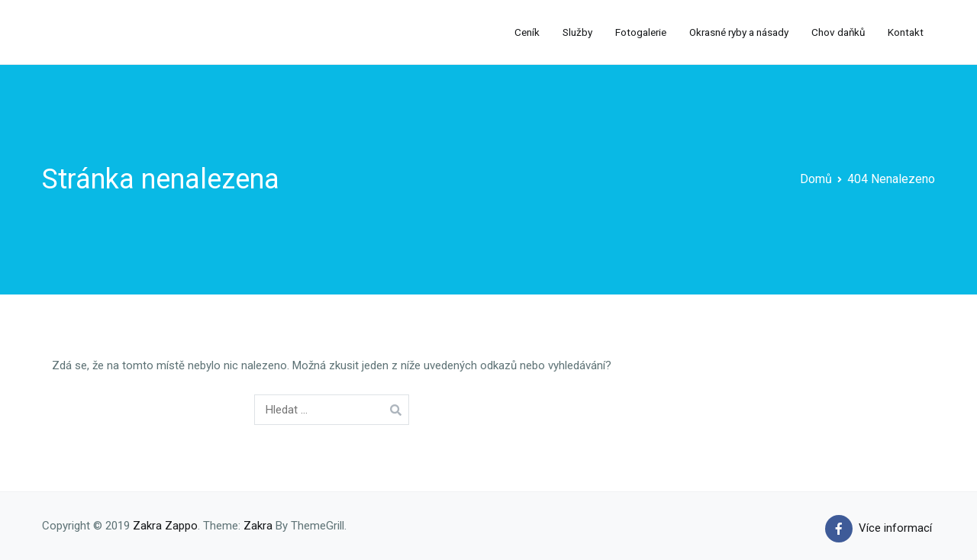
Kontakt (906, 32)
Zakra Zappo (165, 526)
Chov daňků (838, 32)
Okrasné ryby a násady (739, 32)
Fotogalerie (641, 32)
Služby (577, 32)
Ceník (527, 32)
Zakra (258, 526)
